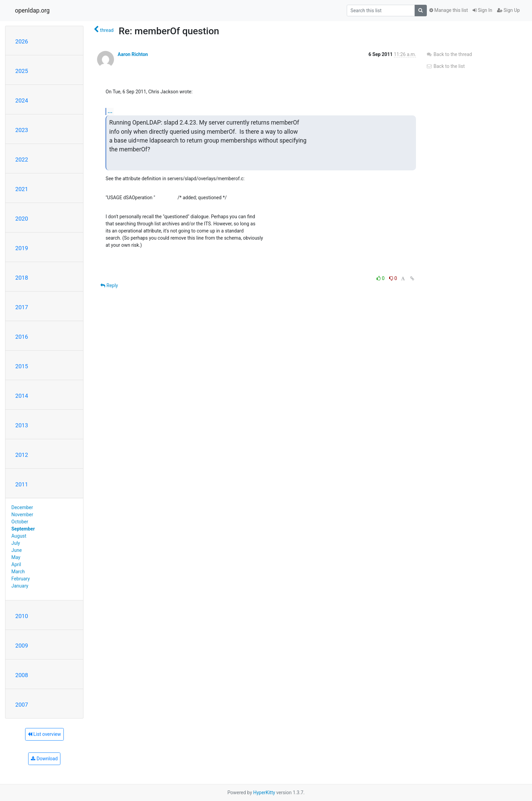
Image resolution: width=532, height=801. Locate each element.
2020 (22, 219)
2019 (22, 248)
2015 (22, 366)
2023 (22, 130)
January (20, 586)
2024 (22, 100)
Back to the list (445, 66)
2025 (22, 71)
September (23, 529)
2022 (22, 160)
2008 (22, 675)
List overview (44, 734)
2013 (22, 425)
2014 (22, 396)
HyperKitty (264, 793)
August (19, 536)
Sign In (482, 10)
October (20, 522)
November (22, 515)
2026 (22, 41)
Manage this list (449, 10)
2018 (22, 278)
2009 (22, 646)
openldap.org (32, 11)
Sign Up (508, 10)
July (16, 543)
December (22, 507)
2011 (22, 484)
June (17, 550)
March (18, 572)
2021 (22, 189)
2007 (22, 705)
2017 (22, 307)
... (110, 111)
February (21, 579)
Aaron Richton (133, 54)
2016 (22, 337)
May (16, 557)
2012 (22, 455)
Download (44, 759)
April (16, 564)
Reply (109, 285)
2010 (22, 616)
